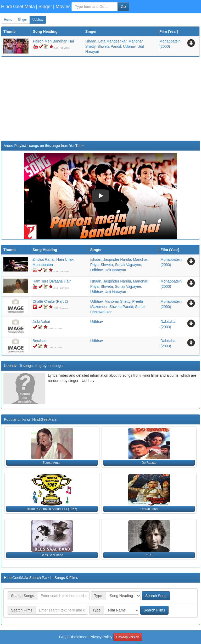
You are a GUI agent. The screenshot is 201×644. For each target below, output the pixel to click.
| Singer (44, 7)
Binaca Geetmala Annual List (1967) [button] (52, 509)
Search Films (154, 610)
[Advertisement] (100, 99)
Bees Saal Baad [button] (52, 555)
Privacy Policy (101, 637)
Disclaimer (78, 637)
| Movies (62, 7)
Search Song (156, 596)
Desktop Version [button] (128, 637)
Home (8, 20)
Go (123, 7)
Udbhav (38, 20)
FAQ (63, 637)
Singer (22, 20)
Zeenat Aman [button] (52, 463)
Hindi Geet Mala (18, 7)
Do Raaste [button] (149, 463)
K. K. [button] (149, 555)
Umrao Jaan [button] (149, 509)
